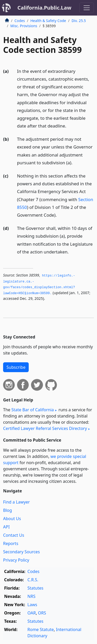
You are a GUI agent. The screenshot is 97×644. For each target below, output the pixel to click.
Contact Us (14, 535)
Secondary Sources (21, 552)
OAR (32, 613)
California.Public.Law (44, 8)
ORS (42, 613)
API (6, 527)
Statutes (35, 588)
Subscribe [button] (16, 367)
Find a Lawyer (16, 502)
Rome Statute (41, 629)
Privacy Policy (16, 560)
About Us (12, 519)
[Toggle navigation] (87, 8)
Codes (20, 21)
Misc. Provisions (24, 26)
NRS (31, 596)
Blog (8, 510)
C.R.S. (33, 580)
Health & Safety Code (48, 21)
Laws (32, 605)
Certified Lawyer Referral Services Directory (45, 428)
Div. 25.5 (79, 21)
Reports (11, 543)
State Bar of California (33, 410)
